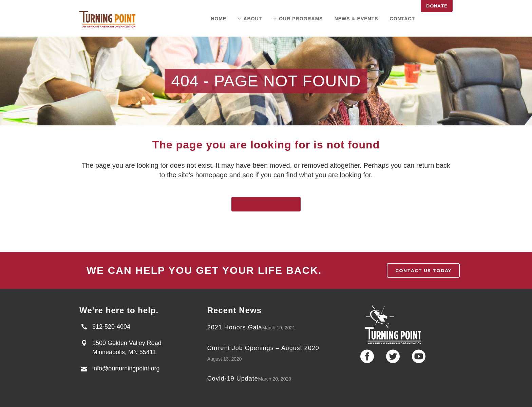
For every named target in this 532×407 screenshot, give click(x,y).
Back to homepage (266, 204)
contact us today (423, 270)
